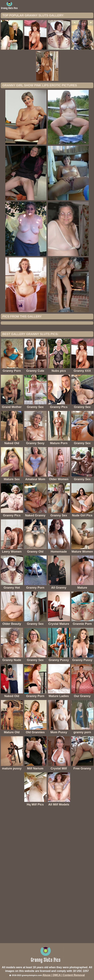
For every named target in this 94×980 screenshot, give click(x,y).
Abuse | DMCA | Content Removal (64, 975)
